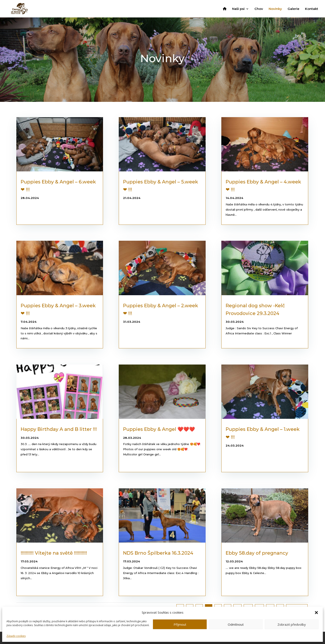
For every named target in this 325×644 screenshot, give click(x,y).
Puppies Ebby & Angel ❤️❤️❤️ (159, 429)
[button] (316, 613)
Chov (259, 9)
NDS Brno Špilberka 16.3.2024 (158, 553)
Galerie (293, 9)
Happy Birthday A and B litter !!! (59, 429)
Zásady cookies (16, 636)
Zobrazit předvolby (292, 624)
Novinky (275, 9)
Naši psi (238, 9)
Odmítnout (236, 624)
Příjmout (180, 624)
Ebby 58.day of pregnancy (257, 553)
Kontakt (312, 9)
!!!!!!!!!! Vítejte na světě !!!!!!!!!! (54, 553)
